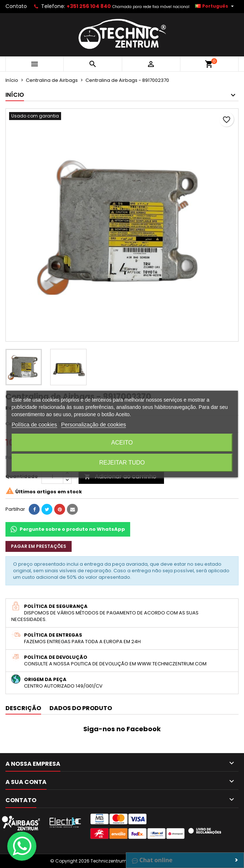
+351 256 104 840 (89, 6)
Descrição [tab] (23, 708)
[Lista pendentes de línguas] (215, 6)
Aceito (122, 443)
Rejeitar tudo (122, 463)
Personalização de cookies (93, 424)
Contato (16, 6)
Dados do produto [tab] (81, 708)
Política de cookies (34, 424)
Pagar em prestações (39, 546)
